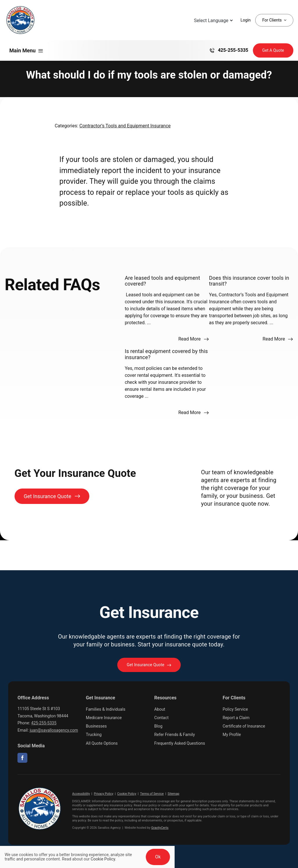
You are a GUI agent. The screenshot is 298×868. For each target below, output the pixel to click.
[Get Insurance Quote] (273, 50)
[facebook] (22, 758)
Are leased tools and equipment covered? (163, 281)
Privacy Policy (103, 794)
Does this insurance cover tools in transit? (249, 281)
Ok (158, 857)
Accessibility (81, 794)
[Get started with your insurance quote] (149, 665)
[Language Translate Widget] (213, 21)
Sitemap (173, 794)
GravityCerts (160, 828)
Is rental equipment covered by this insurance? (166, 354)
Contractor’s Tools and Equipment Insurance (125, 126)
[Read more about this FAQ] (193, 339)
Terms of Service (152, 794)
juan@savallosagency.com (54, 730)
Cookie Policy (127, 794)
